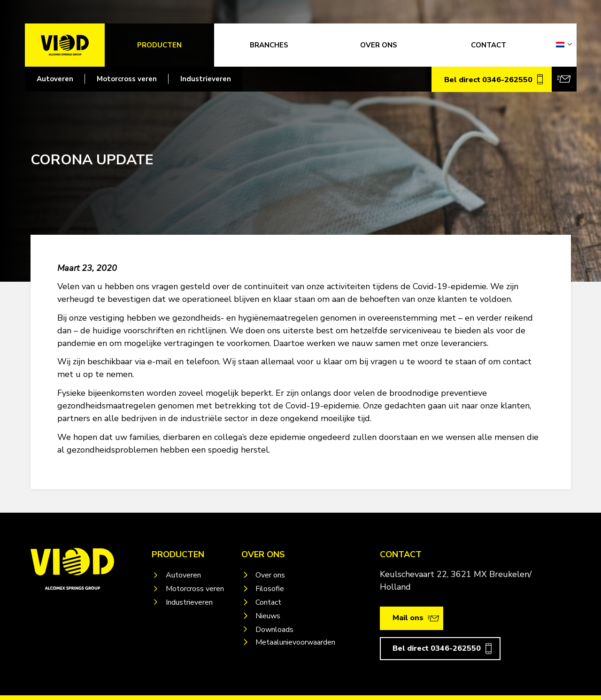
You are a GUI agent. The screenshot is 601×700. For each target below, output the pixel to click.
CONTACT (489, 45)
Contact (268, 602)
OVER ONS (379, 45)
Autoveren (55, 79)
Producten (159, 45)
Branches (269, 45)
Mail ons (408, 618)
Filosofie (270, 589)
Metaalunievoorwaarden (295, 642)
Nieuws (268, 616)
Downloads (274, 630)
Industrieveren (206, 79)
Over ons (270, 575)
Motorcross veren (127, 79)
